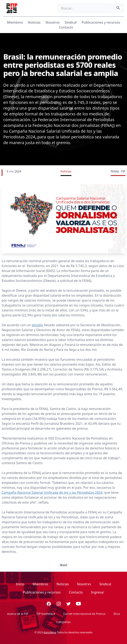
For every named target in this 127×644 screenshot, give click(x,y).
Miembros (15, 22)
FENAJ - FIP (118, 171)
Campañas (63, 622)
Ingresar (98, 592)
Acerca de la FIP (18, 614)
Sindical (71, 22)
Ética (117, 614)
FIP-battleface (46, 614)
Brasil (64, 565)
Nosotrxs (53, 22)
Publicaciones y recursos (101, 22)
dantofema (50, 632)
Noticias (34, 22)
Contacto (66, 27)
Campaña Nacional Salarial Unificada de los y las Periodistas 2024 (52, 492)
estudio (37, 325)
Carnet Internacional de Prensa (84, 614)
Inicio (20, 584)
